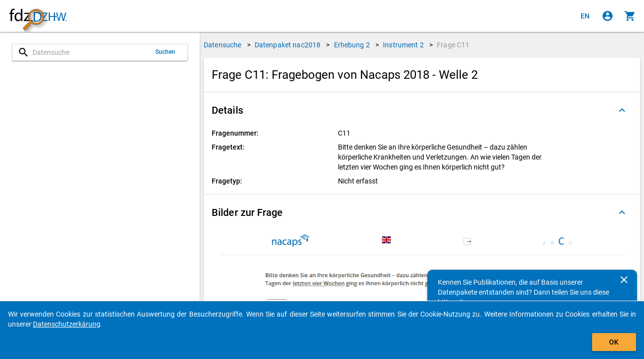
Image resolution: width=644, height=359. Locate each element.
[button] (422, 110)
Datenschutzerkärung (67, 324)
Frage (453, 45)
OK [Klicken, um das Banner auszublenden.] (614, 342)
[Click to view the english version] (585, 16)
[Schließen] (624, 280)
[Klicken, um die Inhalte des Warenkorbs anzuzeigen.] (630, 16)
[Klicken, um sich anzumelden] (608, 16)
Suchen (165, 52)
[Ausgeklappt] (622, 110)
